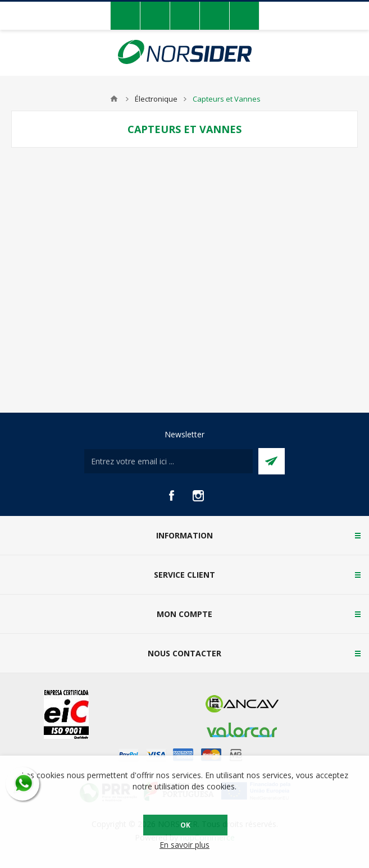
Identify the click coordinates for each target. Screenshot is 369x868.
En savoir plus (184, 845)
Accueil (114, 99)
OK (185, 825)
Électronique (156, 99)
